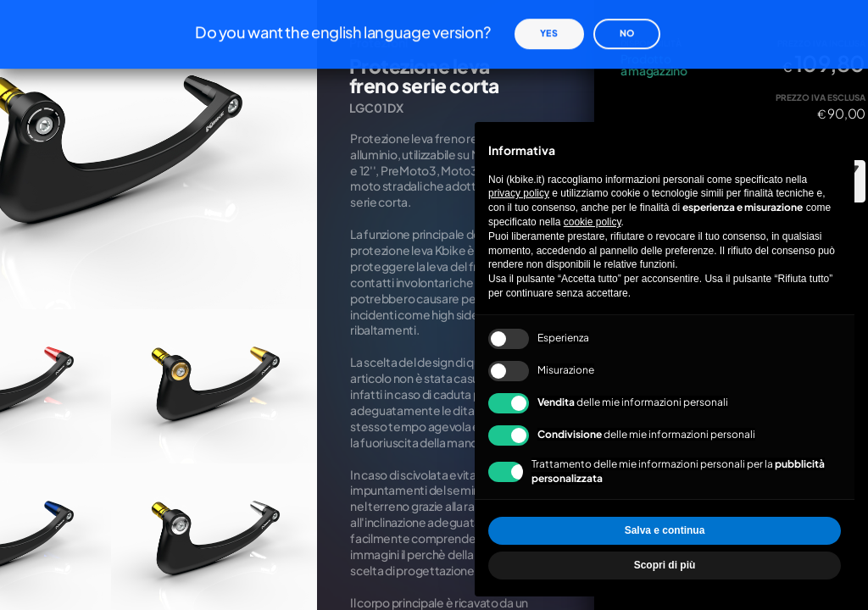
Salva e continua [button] (665, 530)
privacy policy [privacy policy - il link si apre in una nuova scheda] (519, 193)
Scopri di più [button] (665, 565)
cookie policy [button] (593, 222)
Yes (548, 18)
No (627, 18)
